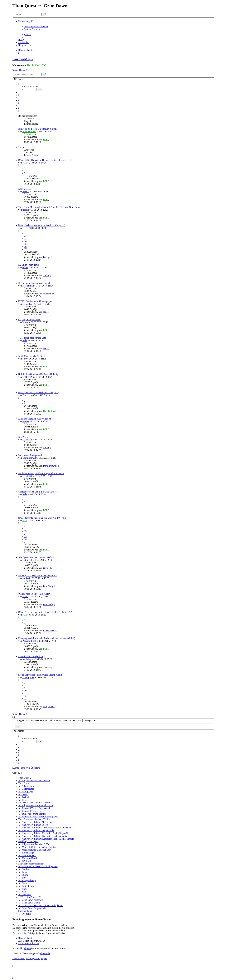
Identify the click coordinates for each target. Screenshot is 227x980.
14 (25, 241)
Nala (45, 312)
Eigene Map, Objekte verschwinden (35, 283)
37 (25, 542)
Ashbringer (28, 659)
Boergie (47, 257)
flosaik (26, 210)
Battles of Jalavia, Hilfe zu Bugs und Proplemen (41, 473)
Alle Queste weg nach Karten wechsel (36, 557)
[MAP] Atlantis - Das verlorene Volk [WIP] (39, 393)
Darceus (26, 395)
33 (25, 531)
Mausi (25, 596)
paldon (26, 421)
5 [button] (19, 103)
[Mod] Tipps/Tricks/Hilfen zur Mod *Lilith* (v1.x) (42, 518)
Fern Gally (48, 586)
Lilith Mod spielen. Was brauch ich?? (36, 419)
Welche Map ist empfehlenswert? (34, 594)
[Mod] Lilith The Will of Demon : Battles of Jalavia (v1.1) (46, 160)
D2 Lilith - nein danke (29, 265)
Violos (46, 275)
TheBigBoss (28, 677)
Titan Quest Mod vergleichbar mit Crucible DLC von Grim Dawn (49, 207)
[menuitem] (36, 27)
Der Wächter (24, 437)
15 (25, 244)
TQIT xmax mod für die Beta (32, 338)
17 (25, 249)
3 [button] (19, 98)
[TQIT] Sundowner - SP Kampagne (35, 301)
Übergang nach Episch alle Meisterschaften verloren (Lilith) (47, 638)
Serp (25, 359)
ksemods (26, 304)
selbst (25, 267)
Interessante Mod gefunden (31, 455)
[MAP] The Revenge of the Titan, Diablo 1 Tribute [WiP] (45, 612)
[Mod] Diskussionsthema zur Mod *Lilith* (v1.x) (42, 225)
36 (25, 539)
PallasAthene (49, 631)
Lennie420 (27, 440)
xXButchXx (28, 377)
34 (25, 534)
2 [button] (19, 95)
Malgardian (49, 707)
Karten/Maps (22, 59)
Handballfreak (34, 65)
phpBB (27, 948)
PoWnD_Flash (29, 641)
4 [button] (19, 100)
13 (25, 239)
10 (25, 691)
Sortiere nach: (56, 721)
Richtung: (84, 721)
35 (25, 536)
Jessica (26, 192)
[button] (19, 84)
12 (25, 696)
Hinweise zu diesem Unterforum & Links (38, 129)
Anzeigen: (27, 721)
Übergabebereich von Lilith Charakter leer (38, 492)
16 (25, 247)
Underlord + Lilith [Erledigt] (32, 656)
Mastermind (28, 286)
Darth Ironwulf (29, 458)
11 (25, 693)
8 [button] (19, 108)
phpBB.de (45, 953)
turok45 (26, 578)
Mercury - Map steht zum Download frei (37, 576)
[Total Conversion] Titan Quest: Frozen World (40, 675)
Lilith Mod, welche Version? (32, 356)
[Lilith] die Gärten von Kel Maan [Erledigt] (39, 374)
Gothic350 (27, 560)
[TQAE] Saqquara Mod (29, 320)
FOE (44, 65)
